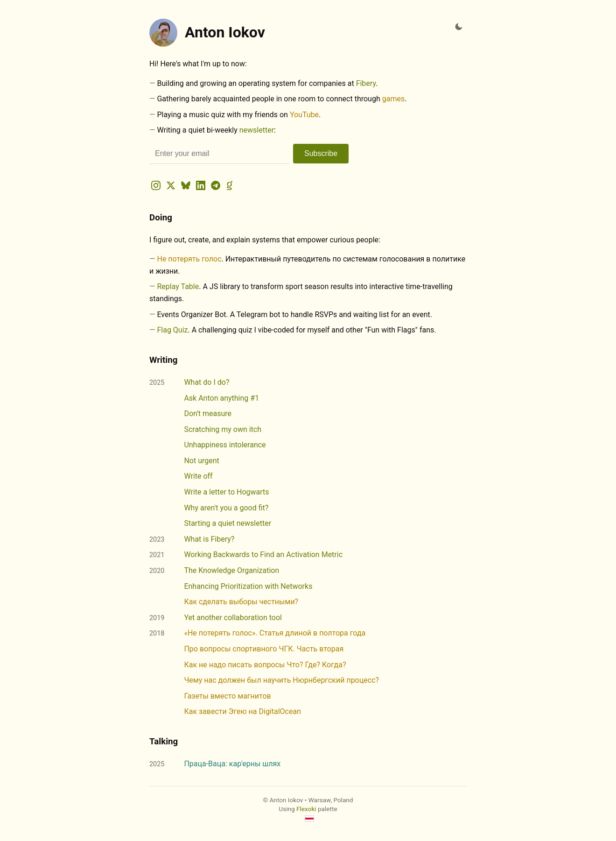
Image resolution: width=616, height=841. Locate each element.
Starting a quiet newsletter (227, 523)
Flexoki (306, 809)
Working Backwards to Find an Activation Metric (263, 555)
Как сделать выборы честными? (241, 602)
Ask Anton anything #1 (221, 398)
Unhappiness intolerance (225, 445)
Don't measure (208, 413)
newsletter (257, 130)
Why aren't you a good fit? (226, 508)
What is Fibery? (209, 539)
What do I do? (206, 382)
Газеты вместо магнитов (227, 696)
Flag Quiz (172, 330)
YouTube (304, 115)
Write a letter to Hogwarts (226, 492)
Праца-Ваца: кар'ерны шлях (232, 764)
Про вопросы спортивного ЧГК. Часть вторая (264, 649)
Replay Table (178, 286)
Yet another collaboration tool (233, 618)
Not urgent (201, 461)
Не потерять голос (189, 259)
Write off (198, 476)
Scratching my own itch (223, 429)
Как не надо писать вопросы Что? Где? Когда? (265, 665)
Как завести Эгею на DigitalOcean (242, 711)
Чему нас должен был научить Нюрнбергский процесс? (281, 680)
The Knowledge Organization (231, 570)
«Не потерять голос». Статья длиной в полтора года (275, 633)
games (393, 99)
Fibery (366, 83)
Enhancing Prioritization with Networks (248, 586)
